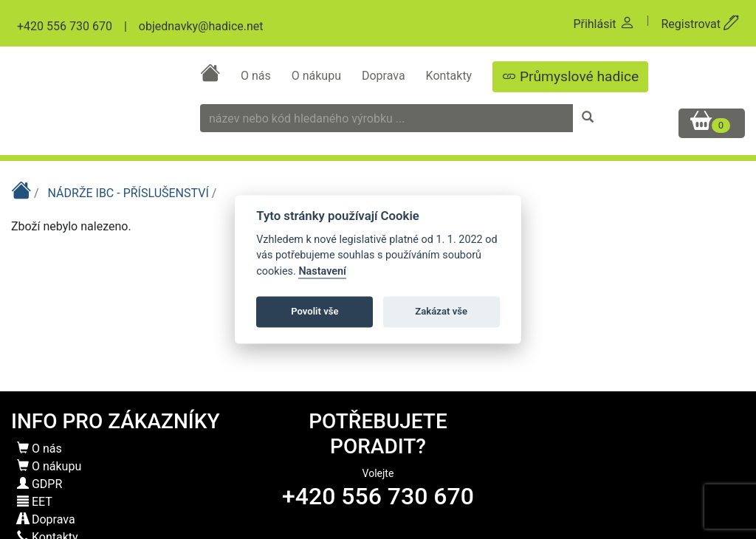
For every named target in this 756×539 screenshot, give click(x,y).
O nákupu (318, 76)
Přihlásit (604, 24)
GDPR (39, 484)
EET (35, 502)
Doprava (385, 76)
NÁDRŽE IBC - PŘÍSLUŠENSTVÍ (130, 193)
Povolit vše (315, 311)
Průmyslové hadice (570, 76)
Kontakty (451, 76)
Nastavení (322, 271)
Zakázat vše (441, 311)
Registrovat (700, 24)
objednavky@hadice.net (201, 26)
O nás (257, 76)
